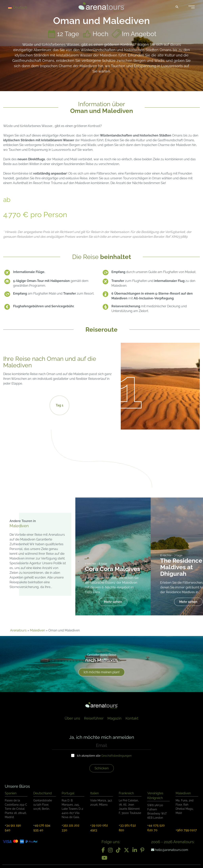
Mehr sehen (113, 602)
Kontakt (132, 718)
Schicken (102, 768)
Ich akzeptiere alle (104, 756)
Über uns (72, 718)
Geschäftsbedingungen (116, 756)
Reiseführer (94, 718)
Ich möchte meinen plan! (102, 672)
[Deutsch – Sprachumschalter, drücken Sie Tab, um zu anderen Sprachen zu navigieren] (22, 7)
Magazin (114, 718)
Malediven (37, 630)
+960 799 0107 (186, 830)
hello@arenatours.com (170, 850)
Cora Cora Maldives (113, 569)
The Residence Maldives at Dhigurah (181, 567)
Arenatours (18, 630)
